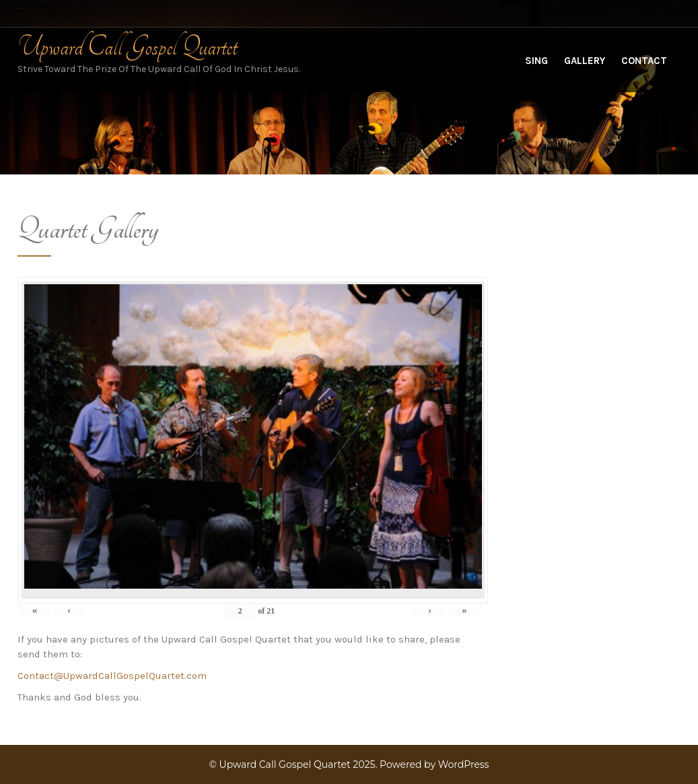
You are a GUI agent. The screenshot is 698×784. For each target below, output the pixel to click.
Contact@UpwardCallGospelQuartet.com (112, 676)
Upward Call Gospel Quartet (127, 47)
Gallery (585, 61)
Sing (536, 61)
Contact (644, 61)
